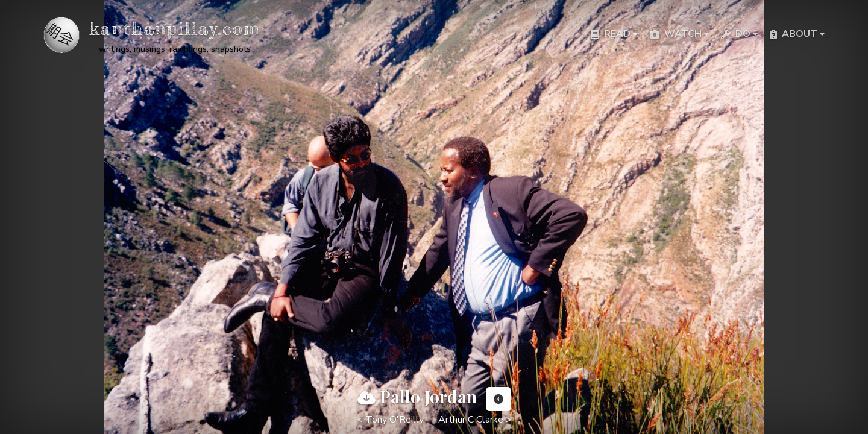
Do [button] (736, 34)
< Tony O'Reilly (390, 420)
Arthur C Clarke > (475, 420)
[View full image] (366, 398)
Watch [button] (676, 34)
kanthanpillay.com (175, 28)
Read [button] (611, 34)
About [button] (794, 34)
